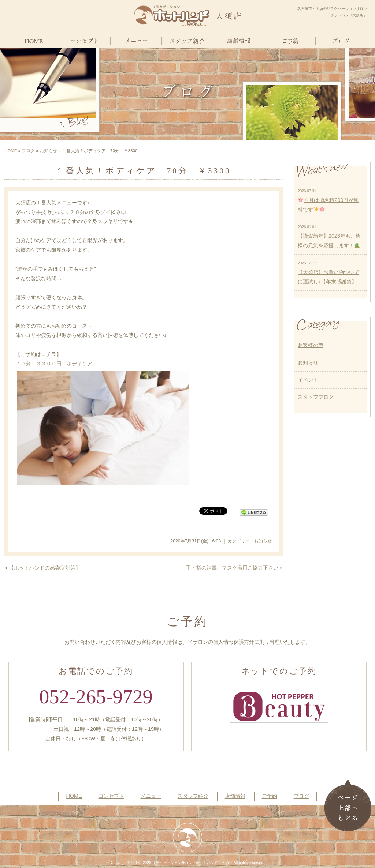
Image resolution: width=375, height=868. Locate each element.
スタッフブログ (316, 397)
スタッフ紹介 (193, 796)
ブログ (28, 151)
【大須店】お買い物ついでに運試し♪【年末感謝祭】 (328, 273)
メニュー (151, 796)
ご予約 (270, 796)
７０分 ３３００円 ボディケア (54, 364)
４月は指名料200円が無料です (328, 201)
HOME (11, 151)
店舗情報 (235, 796)
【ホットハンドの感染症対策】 (45, 568)
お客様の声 (311, 345)
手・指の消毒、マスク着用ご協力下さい (232, 568)
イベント (308, 380)
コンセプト (111, 796)
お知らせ (48, 151)
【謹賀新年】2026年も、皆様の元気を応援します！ (329, 237)
